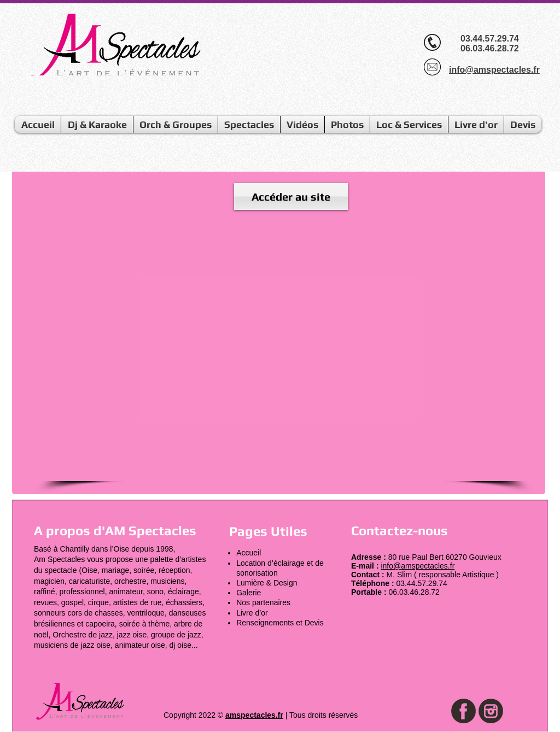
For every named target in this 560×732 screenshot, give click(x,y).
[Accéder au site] (291, 197)
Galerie (249, 593)
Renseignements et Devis (280, 623)
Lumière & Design (267, 583)
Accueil (249, 553)
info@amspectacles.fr (418, 566)
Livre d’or (252, 613)
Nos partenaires (263, 602)
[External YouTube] (284, 350)
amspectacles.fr (254, 715)
